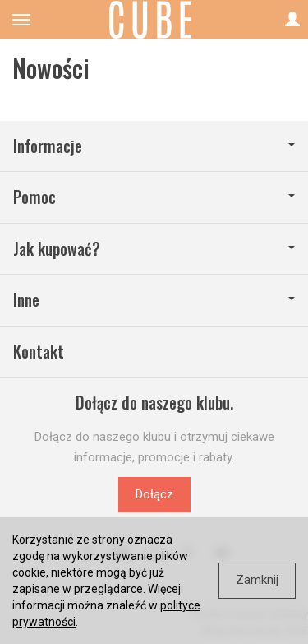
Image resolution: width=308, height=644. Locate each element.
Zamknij (257, 580)
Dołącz (154, 494)
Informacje (154, 146)
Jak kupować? (154, 249)
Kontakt (39, 352)
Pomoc (154, 197)
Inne (154, 300)
